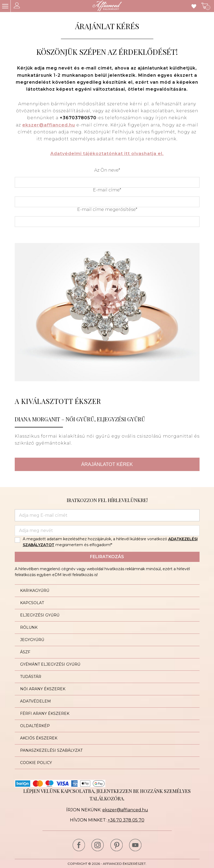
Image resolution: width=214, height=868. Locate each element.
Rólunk (29, 627)
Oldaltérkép (35, 726)
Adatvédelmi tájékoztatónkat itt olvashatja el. (107, 154)
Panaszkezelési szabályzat (51, 750)
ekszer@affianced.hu (49, 125)
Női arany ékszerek (43, 689)
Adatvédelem (35, 701)
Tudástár (31, 677)
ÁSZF (25, 652)
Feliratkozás (107, 557)
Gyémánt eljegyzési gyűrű (50, 664)
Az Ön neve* (107, 170)
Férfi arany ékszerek (45, 713)
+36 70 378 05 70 (126, 820)
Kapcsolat (32, 603)
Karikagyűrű (35, 591)
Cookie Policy (36, 763)
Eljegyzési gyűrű (40, 615)
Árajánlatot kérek (107, 464)
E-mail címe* (107, 190)
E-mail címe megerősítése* (107, 210)
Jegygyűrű (32, 640)
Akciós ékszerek (39, 738)
